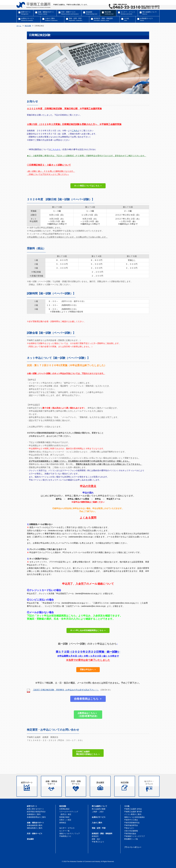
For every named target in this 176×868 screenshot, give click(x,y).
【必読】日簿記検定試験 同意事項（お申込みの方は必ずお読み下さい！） (66, 690)
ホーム (19, 26)
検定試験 (28, 26)
